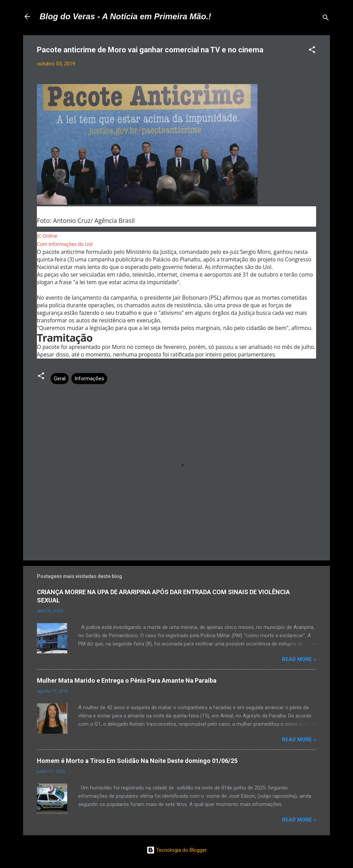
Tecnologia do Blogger (177, 850)
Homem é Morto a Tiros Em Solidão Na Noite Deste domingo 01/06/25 (137, 761)
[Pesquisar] (326, 19)
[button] (312, 51)
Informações (89, 379)
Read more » (299, 659)
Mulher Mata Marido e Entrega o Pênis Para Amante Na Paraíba (127, 680)
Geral (60, 379)
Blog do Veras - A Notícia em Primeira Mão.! (125, 16)
